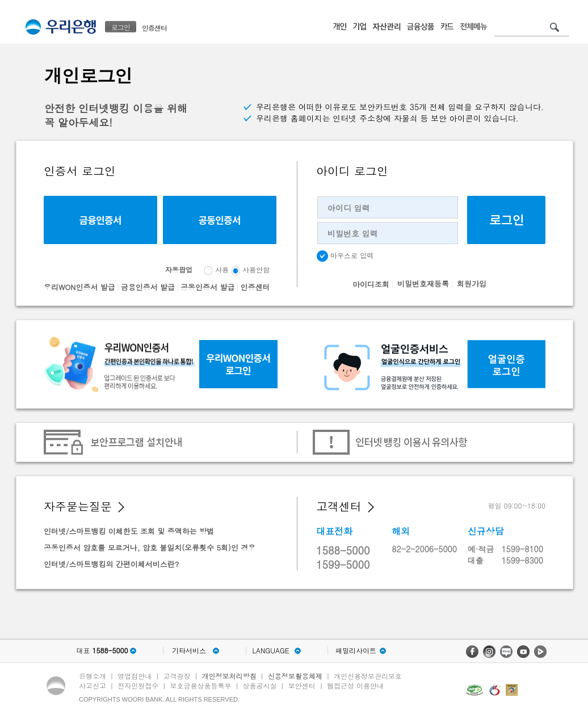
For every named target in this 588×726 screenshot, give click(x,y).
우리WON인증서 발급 (79, 287)
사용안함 (256, 269)
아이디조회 (371, 284)
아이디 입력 (349, 208)
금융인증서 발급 (148, 287)
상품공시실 (260, 685)
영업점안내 (135, 676)
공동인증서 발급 (207, 287)
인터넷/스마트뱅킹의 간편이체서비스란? (111, 564)
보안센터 (302, 685)
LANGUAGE (270, 651)
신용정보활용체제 (295, 676)
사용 (222, 269)
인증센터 (154, 28)
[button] (121, 507)
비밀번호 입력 (353, 233)
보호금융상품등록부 (200, 685)
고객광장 (177, 676)
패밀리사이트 (356, 651)
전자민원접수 (138, 685)
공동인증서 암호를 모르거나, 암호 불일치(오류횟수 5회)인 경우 (150, 547)
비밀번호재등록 (423, 284)
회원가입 (472, 284)
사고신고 (93, 685)
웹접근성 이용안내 (355, 685)
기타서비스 (189, 651)
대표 (102, 651)
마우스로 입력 (345, 256)
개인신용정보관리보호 (368, 676)
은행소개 (93, 676)
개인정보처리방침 (229, 676)
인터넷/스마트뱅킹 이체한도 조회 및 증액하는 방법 (129, 531)
